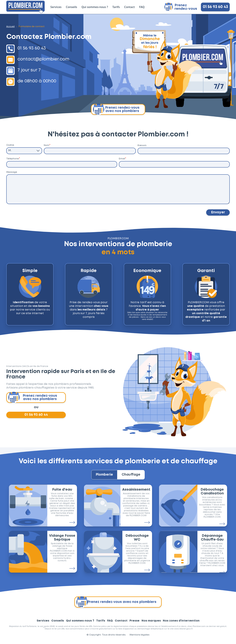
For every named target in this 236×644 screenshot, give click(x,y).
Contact (129, 7)
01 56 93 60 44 (36, 416)
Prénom (142, 146)
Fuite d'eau (62, 493)
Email (123, 159)
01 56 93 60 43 (215, 7)
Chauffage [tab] (133, 477)
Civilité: (10, 145)
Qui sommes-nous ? (95, 7)
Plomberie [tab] (103, 477)
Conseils (71, 7)
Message (12, 172)
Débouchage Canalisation (212, 495)
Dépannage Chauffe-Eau (212, 541)
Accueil (10, 27)
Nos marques (151, 624)
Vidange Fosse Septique (62, 541)
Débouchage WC (137, 541)
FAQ (142, 7)
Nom (47, 145)
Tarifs (116, 7)
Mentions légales (139, 638)
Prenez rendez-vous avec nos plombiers (116, 109)
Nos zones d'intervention (181, 624)
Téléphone (13, 159)
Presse (134, 624)
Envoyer (217, 213)
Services (56, 7)
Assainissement (136, 493)
